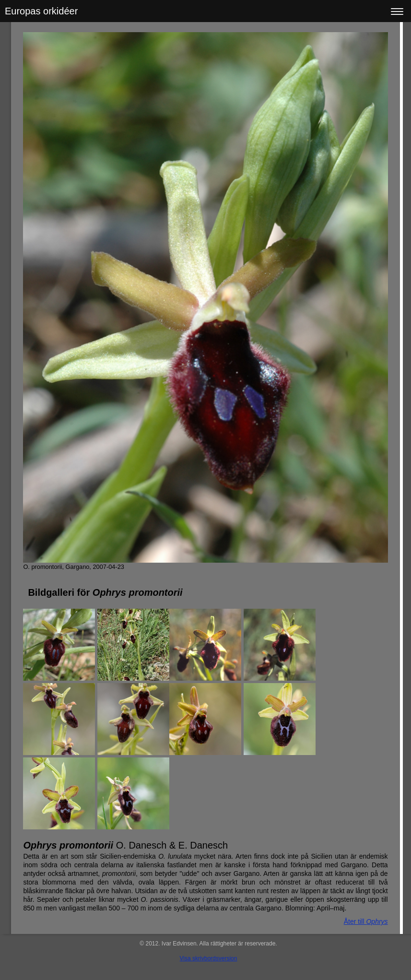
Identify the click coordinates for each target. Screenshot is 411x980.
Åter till (366, 921)
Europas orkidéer (41, 11)
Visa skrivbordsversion (209, 958)
